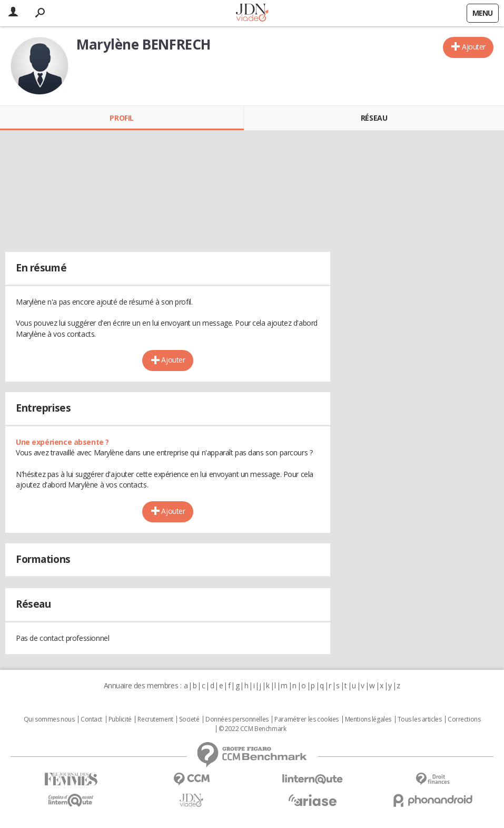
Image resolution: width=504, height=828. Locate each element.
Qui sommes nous (49, 719)
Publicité (120, 719)
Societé (189, 719)
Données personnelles (237, 719)
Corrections (464, 719)
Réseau (374, 118)
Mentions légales (368, 719)
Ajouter (474, 47)
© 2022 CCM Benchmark (253, 729)
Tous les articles (420, 719)
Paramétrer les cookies (307, 719)
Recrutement (155, 719)
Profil (121, 118)
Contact (91, 719)
